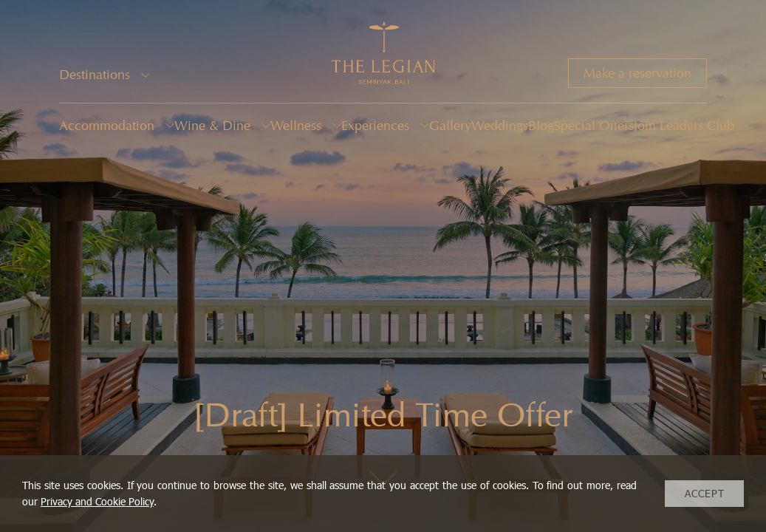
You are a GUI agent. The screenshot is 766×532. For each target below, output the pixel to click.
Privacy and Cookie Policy (97, 501)
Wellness (296, 126)
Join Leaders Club (684, 126)
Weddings (500, 126)
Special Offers (594, 126)
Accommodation (107, 126)
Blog (541, 126)
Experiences (375, 126)
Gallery (450, 126)
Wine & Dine (212, 126)
